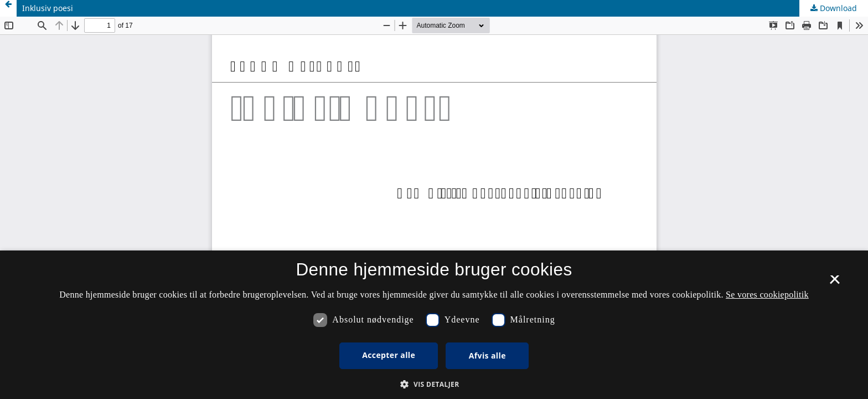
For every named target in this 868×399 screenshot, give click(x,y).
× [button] (835, 283)
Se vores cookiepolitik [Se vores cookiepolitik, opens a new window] (767, 295)
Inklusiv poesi (48, 8)
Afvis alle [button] (487, 355)
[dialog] (434, 325)
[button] (434, 384)
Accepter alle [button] (389, 355)
